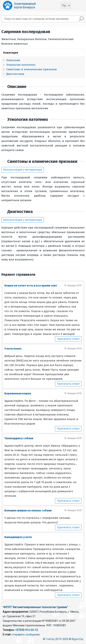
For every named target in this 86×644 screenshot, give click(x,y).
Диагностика (15, 74)
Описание (13, 60)
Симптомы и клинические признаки (32, 69)
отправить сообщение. (26, 635)
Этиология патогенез (21, 65)
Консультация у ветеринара (23, 170)
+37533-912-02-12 (26, 630)
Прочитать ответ (68, 339)
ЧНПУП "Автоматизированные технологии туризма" (35, 607)
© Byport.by (76, 639)
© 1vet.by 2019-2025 (56, 639)
